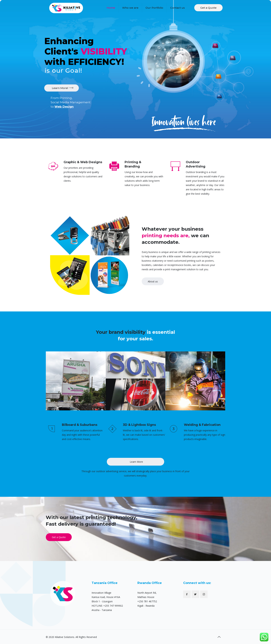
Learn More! (60, 88)
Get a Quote (208, 8)
